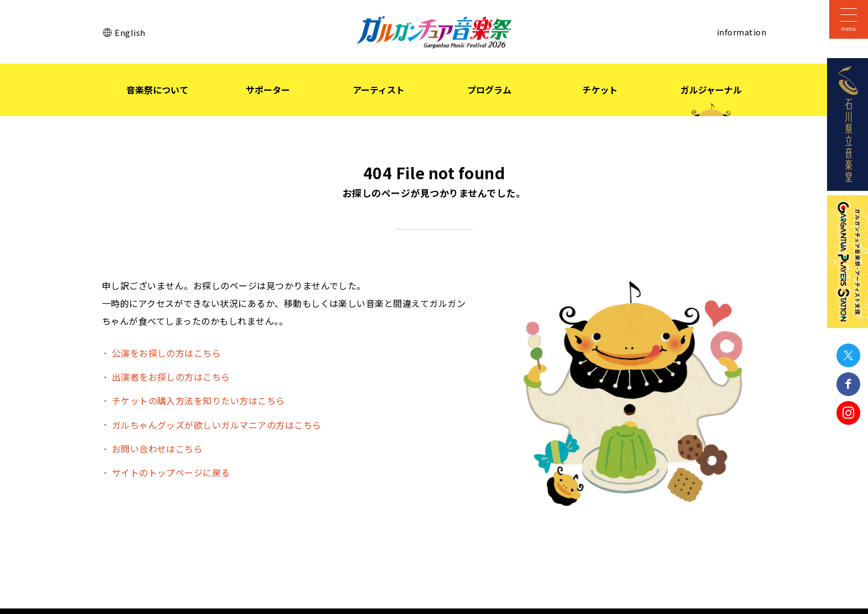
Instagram (848, 413)
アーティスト (379, 90)
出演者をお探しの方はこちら (171, 377)
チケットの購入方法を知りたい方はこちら (198, 400)
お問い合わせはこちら (157, 449)
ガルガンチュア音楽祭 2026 (434, 32)
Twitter (848, 355)
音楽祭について (157, 90)
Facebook (848, 384)
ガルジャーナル (711, 90)
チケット (600, 90)
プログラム (489, 90)
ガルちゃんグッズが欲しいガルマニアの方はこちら (217, 425)
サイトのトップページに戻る (171, 472)
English (130, 32)
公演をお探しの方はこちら (167, 353)
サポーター (268, 90)
